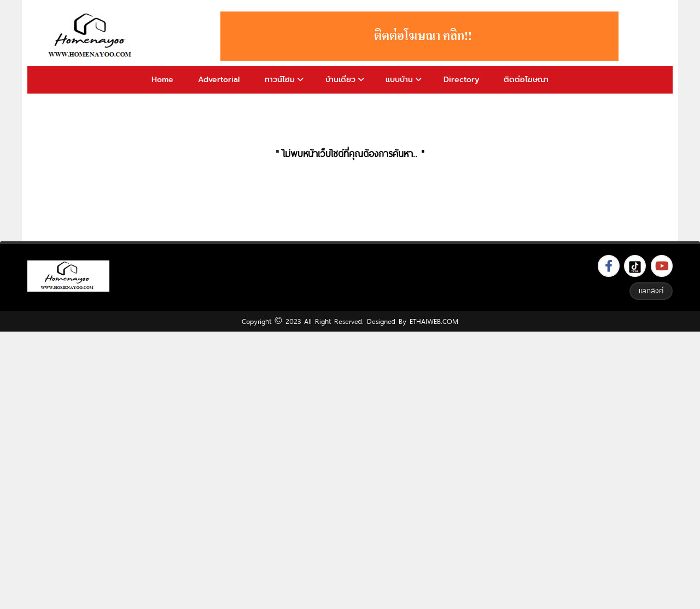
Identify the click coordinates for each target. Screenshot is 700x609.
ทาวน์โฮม (280, 80)
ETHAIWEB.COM (434, 321)
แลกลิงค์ (651, 291)
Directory (461, 80)
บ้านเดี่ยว (340, 80)
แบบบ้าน (399, 80)
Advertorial (219, 80)
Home (162, 80)
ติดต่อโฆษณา (526, 80)
